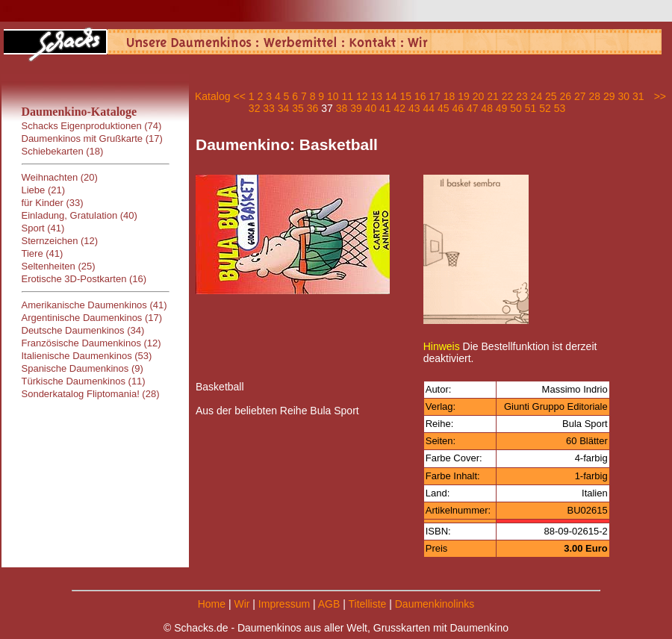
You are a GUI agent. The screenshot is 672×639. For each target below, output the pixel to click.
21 (493, 96)
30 (623, 96)
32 (255, 108)
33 (269, 108)
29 (609, 96)
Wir (242, 604)
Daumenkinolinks (435, 604)
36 (313, 108)
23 (522, 96)
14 (391, 96)
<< (239, 96)
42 (400, 108)
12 (362, 96)
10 (333, 96)
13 (376, 96)
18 (449, 96)
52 (545, 108)
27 (580, 96)
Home (212, 604)
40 (371, 108)
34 (284, 108)
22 (508, 96)
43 (414, 108)
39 (356, 108)
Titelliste (367, 604)
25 (551, 96)
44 (429, 108)
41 (385, 108)
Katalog (212, 96)
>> (660, 96)
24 (537, 96)
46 (458, 108)
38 (342, 108)
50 (516, 108)
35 (298, 108)
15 (405, 96)
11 (348, 96)
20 (479, 96)
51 (531, 108)
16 (420, 96)
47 (473, 108)
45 (444, 108)
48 (487, 108)
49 (502, 108)
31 (638, 96)
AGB (329, 604)
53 (560, 108)
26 (566, 96)
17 (435, 96)
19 (464, 96)
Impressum (284, 604)
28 (594, 96)
